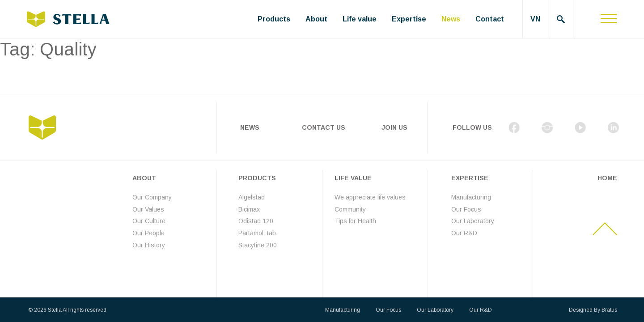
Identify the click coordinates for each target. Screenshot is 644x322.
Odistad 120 (256, 221)
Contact (490, 19)
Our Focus (466, 209)
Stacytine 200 (258, 245)
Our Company (152, 197)
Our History (149, 245)
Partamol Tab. (258, 233)
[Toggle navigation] (609, 19)
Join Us (394, 127)
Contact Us (324, 127)
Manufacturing (471, 197)
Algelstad (252, 197)
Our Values (148, 209)
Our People (148, 233)
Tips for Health (355, 221)
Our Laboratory (473, 221)
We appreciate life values (370, 197)
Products (274, 19)
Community (350, 209)
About (316, 19)
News (451, 19)
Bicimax (249, 209)
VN (535, 19)
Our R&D (464, 233)
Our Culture (149, 221)
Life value (360, 19)
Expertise (409, 19)
